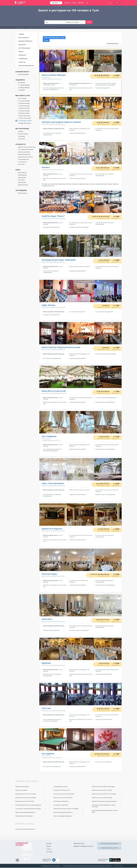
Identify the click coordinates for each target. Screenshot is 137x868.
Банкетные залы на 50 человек (30, 802)
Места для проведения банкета (69, 813)
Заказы (67, 3)
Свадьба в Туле (20, 27)
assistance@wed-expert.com (67, 860)
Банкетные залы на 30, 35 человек (69, 794)
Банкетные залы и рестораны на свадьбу (69, 809)
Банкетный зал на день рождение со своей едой (107, 812)
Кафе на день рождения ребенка (30, 813)
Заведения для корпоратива (30, 816)
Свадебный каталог (33, 27)
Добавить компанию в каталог (83, 847)
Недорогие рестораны (30, 787)
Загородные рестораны (69, 787)
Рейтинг (81, 3)
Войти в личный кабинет (109, 844)
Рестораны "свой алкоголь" (69, 791)
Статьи (74, 3)
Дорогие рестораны (30, 791)
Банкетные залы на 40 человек (69, 798)
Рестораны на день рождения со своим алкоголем (107, 806)
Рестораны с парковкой (69, 805)
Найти (89, 22)
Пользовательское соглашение (51, 866)
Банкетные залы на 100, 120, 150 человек (107, 794)
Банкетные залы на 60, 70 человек (107, 791)
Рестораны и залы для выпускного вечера (30, 809)
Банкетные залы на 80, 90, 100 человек (107, 787)
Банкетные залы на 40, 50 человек (107, 798)
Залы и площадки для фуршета (69, 816)
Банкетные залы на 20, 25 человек (30, 798)
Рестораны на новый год (69, 802)
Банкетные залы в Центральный (30, 830)
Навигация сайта (79, 844)
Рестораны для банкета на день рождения (30, 805)
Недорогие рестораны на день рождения (107, 802)
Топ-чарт (49, 852)
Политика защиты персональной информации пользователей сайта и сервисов (87, 866)
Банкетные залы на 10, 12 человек (30, 794)
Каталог (49, 844)
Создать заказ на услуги (109, 848)
